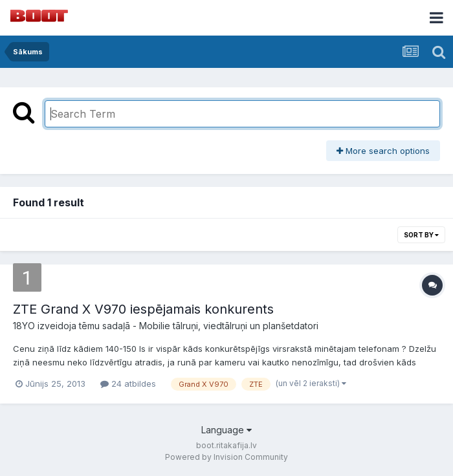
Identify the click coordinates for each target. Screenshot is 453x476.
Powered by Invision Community (226, 457)
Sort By (421, 235)
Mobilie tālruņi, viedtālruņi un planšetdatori (229, 326)
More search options (383, 151)
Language (226, 430)
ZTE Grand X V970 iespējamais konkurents (143, 309)
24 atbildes (128, 384)
